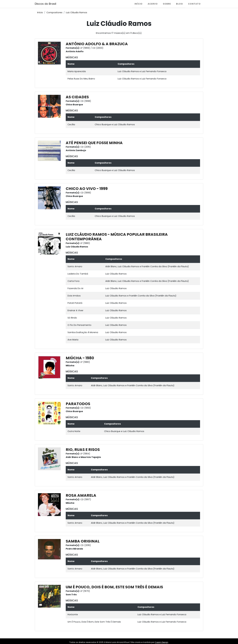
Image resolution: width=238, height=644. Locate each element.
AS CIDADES (77, 97)
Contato (194, 4)
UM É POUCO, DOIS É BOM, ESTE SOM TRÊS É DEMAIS (114, 587)
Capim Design (161, 642)
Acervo (153, 4)
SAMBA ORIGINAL (83, 541)
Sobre (167, 4)
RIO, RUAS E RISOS (83, 450)
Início (139, 4)
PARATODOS (78, 404)
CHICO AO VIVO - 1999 (87, 189)
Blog (179, 4)
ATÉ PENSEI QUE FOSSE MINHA (94, 143)
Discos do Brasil (45, 4)
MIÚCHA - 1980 (80, 358)
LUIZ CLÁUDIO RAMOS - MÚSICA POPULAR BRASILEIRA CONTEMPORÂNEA (117, 237)
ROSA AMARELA (81, 495)
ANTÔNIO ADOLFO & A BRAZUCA (97, 44)
